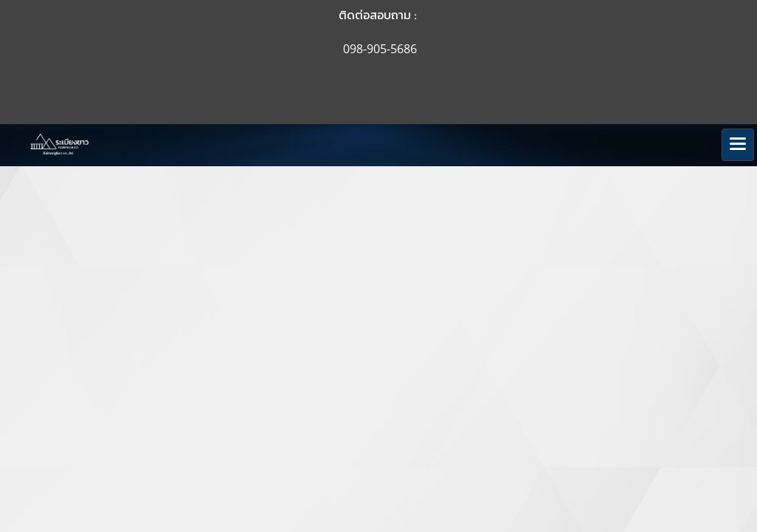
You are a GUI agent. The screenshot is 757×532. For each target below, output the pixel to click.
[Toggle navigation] (738, 145)
